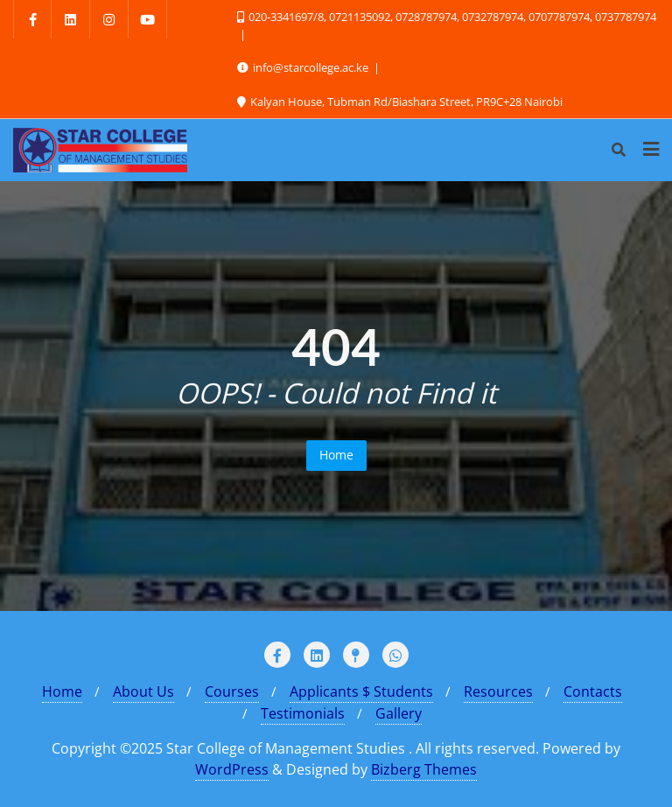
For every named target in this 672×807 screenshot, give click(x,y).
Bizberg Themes (424, 769)
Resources (498, 691)
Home (336, 455)
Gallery (399, 713)
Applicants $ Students (361, 691)
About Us (143, 691)
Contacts (593, 691)
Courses (232, 691)
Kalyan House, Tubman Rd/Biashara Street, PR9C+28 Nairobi (400, 102)
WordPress (232, 769)
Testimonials (303, 713)
